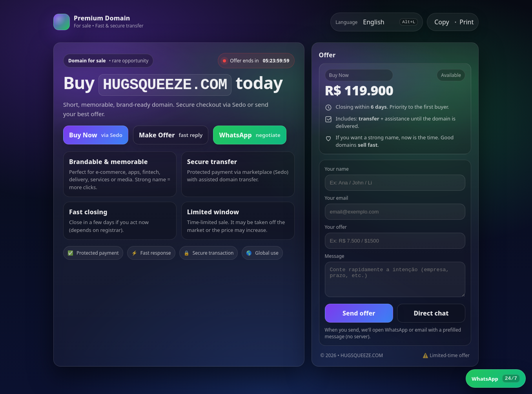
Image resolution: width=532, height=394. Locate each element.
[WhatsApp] (496, 378)
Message (335, 256)
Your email (337, 198)
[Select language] (378, 22)
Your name (337, 169)
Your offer (336, 227)
